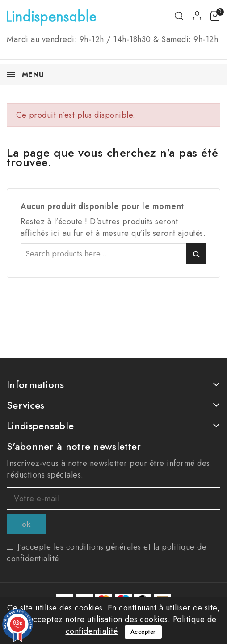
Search (196, 254)
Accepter (143, 632)
